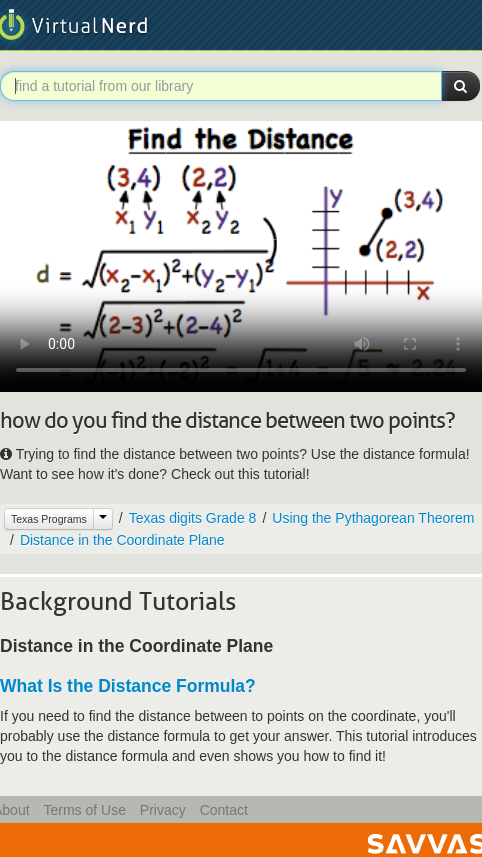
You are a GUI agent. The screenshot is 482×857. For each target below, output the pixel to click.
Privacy (163, 810)
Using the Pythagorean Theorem (373, 518)
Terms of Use (84, 810)
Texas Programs (49, 519)
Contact (224, 810)
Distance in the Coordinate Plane (122, 540)
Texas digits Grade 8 (193, 518)
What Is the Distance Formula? (128, 686)
